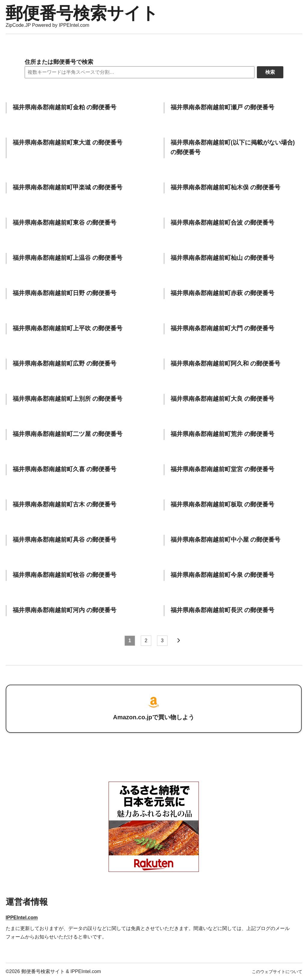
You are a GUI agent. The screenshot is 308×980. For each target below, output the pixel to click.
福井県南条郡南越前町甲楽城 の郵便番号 (68, 187)
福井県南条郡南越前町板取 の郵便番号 (222, 504)
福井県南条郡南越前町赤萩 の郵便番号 (222, 293)
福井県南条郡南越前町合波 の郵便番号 (222, 222)
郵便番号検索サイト (82, 13)
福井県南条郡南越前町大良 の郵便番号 (222, 399)
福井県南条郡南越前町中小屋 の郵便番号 (225, 540)
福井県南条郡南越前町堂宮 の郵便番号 (222, 469)
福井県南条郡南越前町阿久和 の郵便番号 (225, 363)
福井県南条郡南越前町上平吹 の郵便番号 (68, 328)
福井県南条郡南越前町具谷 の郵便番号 (65, 540)
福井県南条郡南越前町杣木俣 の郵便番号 (225, 187)
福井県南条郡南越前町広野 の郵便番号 (65, 363)
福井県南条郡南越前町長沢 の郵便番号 (222, 610)
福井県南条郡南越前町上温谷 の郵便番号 (68, 258)
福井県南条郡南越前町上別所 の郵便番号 (68, 399)
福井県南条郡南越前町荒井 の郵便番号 (222, 434)
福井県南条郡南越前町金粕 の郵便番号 (65, 107)
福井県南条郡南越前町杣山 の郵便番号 (222, 258)
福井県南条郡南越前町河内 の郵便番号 (65, 610)
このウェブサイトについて (277, 972)
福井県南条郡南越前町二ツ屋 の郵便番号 (68, 434)
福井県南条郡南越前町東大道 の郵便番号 (68, 142)
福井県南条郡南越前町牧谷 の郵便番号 (65, 575)
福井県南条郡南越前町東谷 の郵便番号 (65, 222)
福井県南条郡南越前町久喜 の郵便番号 (65, 469)
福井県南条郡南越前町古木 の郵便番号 (65, 504)
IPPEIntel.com (22, 918)
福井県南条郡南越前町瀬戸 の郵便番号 (222, 107)
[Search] (140, 72)
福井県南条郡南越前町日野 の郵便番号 (65, 293)
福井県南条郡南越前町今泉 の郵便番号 (222, 575)
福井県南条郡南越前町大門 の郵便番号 (222, 328)
